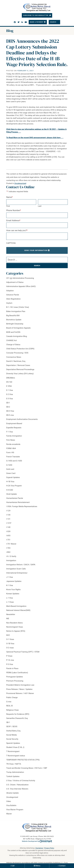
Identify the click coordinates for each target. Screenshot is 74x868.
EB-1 (8, 403)
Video (9, 801)
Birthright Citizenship (15, 324)
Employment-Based (14, 423)
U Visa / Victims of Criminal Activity (21, 781)
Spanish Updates (13, 743)
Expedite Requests (14, 428)
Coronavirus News (14, 357)
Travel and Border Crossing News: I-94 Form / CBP (27, 768)
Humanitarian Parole (15, 498)
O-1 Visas (10, 639)
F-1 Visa (10, 432)
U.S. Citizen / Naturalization (17, 785)
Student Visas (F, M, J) (15, 747)
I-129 (8, 511)
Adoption (10, 291)
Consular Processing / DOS (17, 353)
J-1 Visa (10, 577)
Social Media (12, 735)
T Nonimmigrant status (16, 756)
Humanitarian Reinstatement (18, 502)
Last (40, 206)
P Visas (9, 656)
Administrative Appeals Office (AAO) (21, 286)
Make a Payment (37, 22)
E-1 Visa (10, 390)
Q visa (9, 702)
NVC (8, 635)
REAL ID (10, 706)
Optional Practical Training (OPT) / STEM (23, 652)
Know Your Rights (13, 590)
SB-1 (8, 722)
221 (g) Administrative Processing (20, 278)
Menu (38, 866)
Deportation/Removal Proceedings (20, 369)
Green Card (11, 473)
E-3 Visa (10, 399)
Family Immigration (14, 436)
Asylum (9, 303)
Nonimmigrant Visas (15, 627)
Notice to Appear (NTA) (16, 631)
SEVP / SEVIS (12, 727)
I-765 (8, 548)
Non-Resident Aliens (14, 623)
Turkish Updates (13, 776)
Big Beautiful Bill (13, 316)
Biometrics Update (14, 320)
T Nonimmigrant (13, 751)
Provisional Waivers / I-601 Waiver (20, 693)
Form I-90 (10, 453)
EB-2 (8, 407)
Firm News (11, 440)
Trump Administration (15, 772)
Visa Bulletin (11, 805)
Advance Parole (13, 295)
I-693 (8, 536)
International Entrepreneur (17, 573)
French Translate (13, 457)
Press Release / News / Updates (19, 689)
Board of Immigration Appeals (18, 328)
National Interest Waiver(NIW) (18, 610)
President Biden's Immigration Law (20, 685)
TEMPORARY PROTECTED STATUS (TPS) (23, 760)
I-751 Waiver (11, 544)
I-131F (9, 523)
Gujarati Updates (13, 477)
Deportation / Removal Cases (18, 365)
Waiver (9, 814)
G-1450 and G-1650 (14, 461)
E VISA (9, 386)
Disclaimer (39, 848)
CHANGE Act (12, 340)
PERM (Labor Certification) (17, 673)
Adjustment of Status (15, 282)
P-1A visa (10, 660)
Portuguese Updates (15, 677)
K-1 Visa (10, 585)
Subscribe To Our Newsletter (36, 15)
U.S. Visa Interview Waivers (17, 789)
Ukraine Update (12, 793)
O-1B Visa (10, 644)
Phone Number (14, 210)
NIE (8, 619)
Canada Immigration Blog (17, 336)
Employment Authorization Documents (22, 419)
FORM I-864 (11, 448)
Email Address (13, 220)
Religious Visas (12, 710)
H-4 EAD (10, 490)
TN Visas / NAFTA (14, 764)
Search (53, 22)
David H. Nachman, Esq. (16, 361)
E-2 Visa (10, 394)
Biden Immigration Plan (16, 311)
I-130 (8, 515)
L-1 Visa (10, 598)
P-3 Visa (10, 664)
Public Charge (12, 697)
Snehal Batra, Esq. (14, 731)
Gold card (10, 469)
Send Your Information (36, 250)
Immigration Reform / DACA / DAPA (21, 565)
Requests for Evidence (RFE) (18, 714)
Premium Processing (15, 681)
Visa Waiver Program (15, 810)
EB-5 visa (10, 415)
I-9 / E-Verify (11, 556)
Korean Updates (13, 594)
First (8, 206)
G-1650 (9, 465)
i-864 (8, 552)
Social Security (12, 739)
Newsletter (11, 614)
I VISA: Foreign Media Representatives (22, 506)
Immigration (11, 560)
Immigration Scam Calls (16, 569)
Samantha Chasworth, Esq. (17, 718)
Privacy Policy (49, 848)
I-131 (8, 519)
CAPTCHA (11, 243)
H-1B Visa (10, 482)
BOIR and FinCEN (13, 332)
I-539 (8, 531)
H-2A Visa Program (14, 486)
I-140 (8, 527)
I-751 (8, 540)
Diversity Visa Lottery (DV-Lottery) (20, 374)
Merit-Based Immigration (16, 606)
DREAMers (11, 378)
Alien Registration (13, 299)
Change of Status (13, 345)
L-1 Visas (10, 602)
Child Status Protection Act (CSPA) (20, 349)
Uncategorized (20, 183)
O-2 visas (10, 648)
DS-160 (9, 382)
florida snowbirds (13, 444)
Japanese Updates (14, 581)
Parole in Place (12, 668)
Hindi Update (12, 494)
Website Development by (37, 841)
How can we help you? (17, 230)
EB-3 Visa (10, 411)
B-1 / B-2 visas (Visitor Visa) (18, 307)
